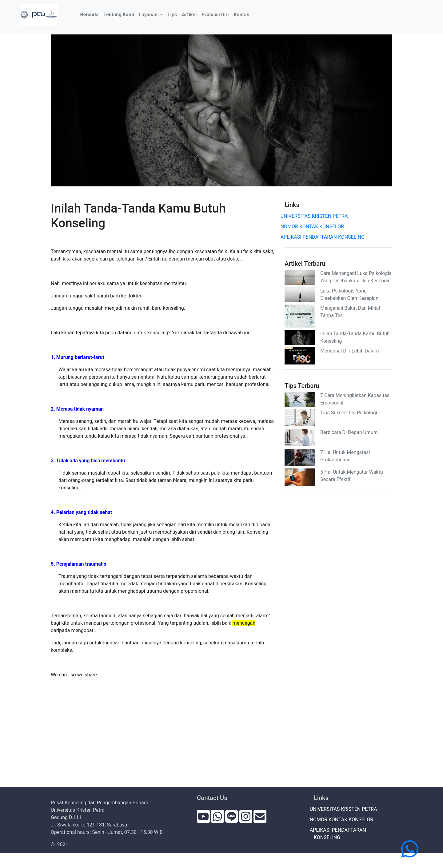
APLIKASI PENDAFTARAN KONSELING (325, 237)
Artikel (189, 15)
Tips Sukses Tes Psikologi (349, 413)
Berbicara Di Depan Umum (349, 432)
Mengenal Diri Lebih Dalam (349, 351)
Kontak (241, 15)
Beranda (90, 14)
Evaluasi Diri (215, 15)
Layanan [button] (149, 15)
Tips (172, 15)
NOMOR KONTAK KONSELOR (314, 227)
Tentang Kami (119, 15)
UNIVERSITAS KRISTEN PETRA (316, 216)
